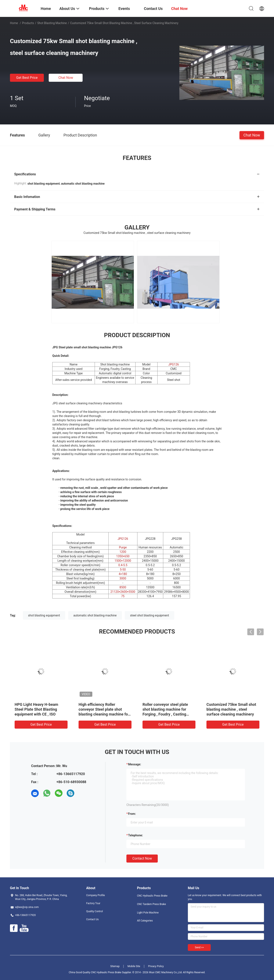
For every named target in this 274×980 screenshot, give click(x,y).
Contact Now (142, 858)
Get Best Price (27, 78)
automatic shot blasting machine (95, 615)
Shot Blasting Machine (52, 23)
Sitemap (115, 966)
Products (28, 23)
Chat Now (66, 78)
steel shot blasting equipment (149, 615)
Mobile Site (134, 966)
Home (14, 23)
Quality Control (95, 911)
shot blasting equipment (44, 615)
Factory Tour (93, 903)
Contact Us (92, 919)
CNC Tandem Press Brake (152, 904)
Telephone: (136, 835)
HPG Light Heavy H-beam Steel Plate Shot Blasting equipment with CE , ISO (36, 709)
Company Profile (95, 895)
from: (132, 814)
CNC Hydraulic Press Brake (152, 896)
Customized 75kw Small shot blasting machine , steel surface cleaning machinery (231, 709)
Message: (135, 764)
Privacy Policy (156, 966)
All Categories (145, 921)
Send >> (199, 947)
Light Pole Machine (148, 913)
